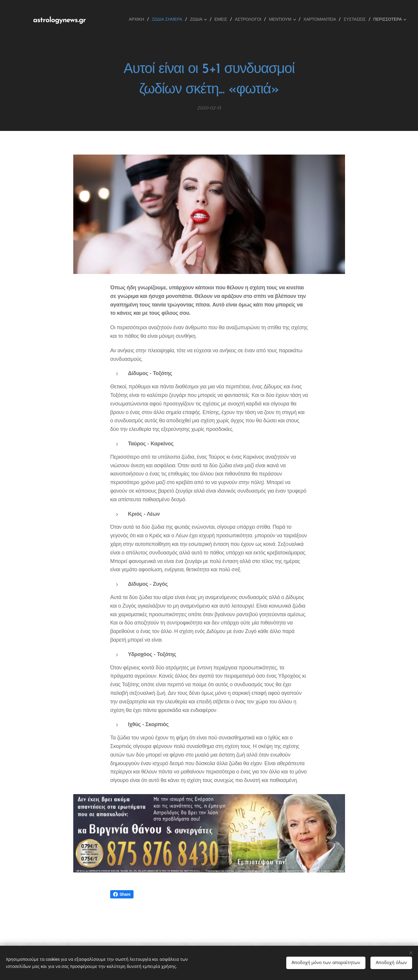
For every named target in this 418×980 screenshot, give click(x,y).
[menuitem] (145, 19)
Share (122, 894)
